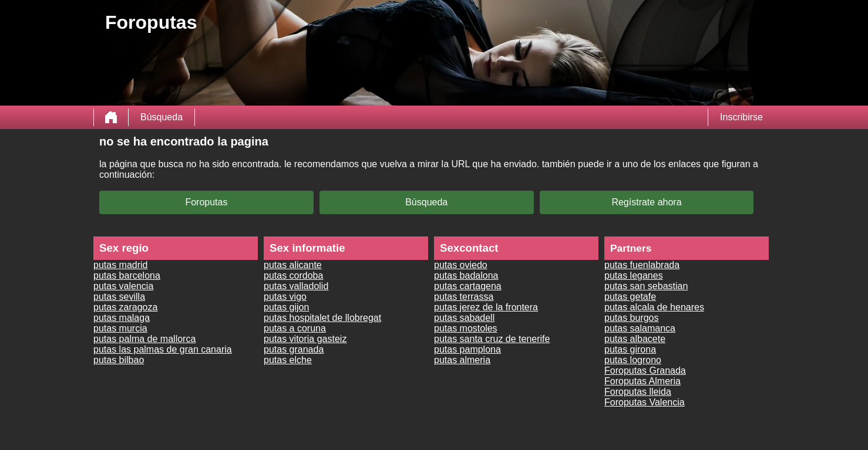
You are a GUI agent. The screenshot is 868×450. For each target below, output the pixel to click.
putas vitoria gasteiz (305, 339)
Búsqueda (162, 117)
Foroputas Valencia (645, 402)
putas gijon (286, 307)
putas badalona (466, 275)
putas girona (630, 349)
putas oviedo (461, 265)
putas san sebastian (646, 286)
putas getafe (630, 297)
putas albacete (635, 339)
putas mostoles (466, 328)
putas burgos (632, 318)
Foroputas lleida (638, 392)
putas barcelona (127, 275)
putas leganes (634, 275)
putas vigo (285, 297)
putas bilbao (119, 360)
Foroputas (206, 202)
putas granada (294, 349)
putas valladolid (296, 286)
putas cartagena (468, 286)
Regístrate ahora (646, 202)
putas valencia (123, 286)
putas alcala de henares (654, 307)
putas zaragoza (125, 307)
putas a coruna (295, 328)
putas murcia (120, 328)
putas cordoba (293, 275)
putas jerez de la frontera (486, 307)
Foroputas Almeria (642, 381)
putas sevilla (119, 297)
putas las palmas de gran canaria (163, 349)
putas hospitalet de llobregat (322, 318)
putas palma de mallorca (144, 339)
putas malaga (122, 318)
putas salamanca (640, 328)
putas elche (288, 360)
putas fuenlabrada (642, 265)
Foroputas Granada (645, 371)
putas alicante (293, 265)
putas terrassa (464, 297)
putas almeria (462, 360)
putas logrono (633, 360)
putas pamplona (467, 349)
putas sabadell (464, 318)
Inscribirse (741, 117)
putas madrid (121, 265)
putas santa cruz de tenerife (492, 339)
